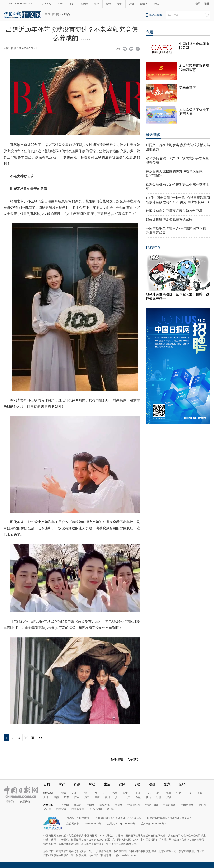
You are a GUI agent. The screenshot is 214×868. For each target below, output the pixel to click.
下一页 (29, 738)
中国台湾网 (169, 805)
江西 (179, 793)
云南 (128, 797)
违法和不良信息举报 (78, 818)
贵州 (118, 797)
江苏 (148, 793)
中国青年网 (134, 805)
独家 (167, 784)
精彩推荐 (153, 247)
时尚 (67, 14)
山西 (94, 793)
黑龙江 (126, 793)
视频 (108, 4)
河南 (199, 793)
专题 (149, 32)
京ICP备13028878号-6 (154, 824)
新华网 (78, 805)
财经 (92, 784)
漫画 (152, 784)
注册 (206, 4)
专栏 (120, 4)
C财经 (84, 4)
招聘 (182, 784)
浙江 (158, 793)
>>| (41, 738)
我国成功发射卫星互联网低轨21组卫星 (174, 211)
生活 (97, 4)
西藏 (138, 797)
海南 (87, 797)
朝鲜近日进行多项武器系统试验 (169, 220)
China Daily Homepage (20, 4)
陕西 (148, 797)
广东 (66, 797)
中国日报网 (52, 14)
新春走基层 (187, 88)
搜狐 (14, 48)
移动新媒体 (155, 15)
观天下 (144, 4)
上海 (138, 793)
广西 (77, 797)
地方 (157, 4)
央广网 (202, 805)
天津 (74, 793)
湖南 (56, 797)
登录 (198, 4)
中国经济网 (152, 805)
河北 (84, 793)
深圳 (169, 797)
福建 (169, 793)
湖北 (46, 797)
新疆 (159, 797)
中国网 (90, 805)
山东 (189, 793)
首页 (47, 784)
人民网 (65, 805)
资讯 (72, 4)
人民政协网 (96, 809)
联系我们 (25, 802)
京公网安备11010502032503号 (84, 824)
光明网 (47, 809)
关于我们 (11, 802)
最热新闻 (153, 135)
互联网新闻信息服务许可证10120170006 (118, 818)
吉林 (115, 793)
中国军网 (61, 809)
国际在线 (104, 805)
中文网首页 (45, 4)
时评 (60, 4)
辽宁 (105, 793)
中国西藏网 (187, 805)
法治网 (111, 809)
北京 (64, 793)
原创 (131, 4)
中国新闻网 (78, 809)
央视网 (118, 805)
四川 (107, 797)
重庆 (97, 797)
